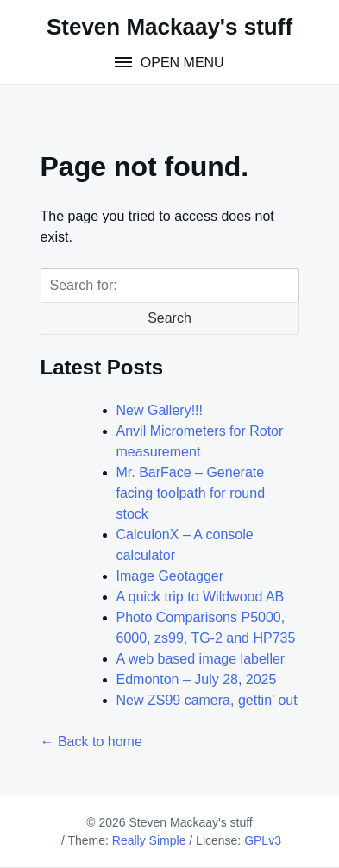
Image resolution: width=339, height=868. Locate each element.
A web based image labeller (201, 659)
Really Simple (149, 840)
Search (169, 318)
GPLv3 (263, 840)
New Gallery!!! (160, 410)
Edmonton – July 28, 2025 (197, 679)
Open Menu (180, 63)
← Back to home (91, 742)
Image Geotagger (170, 576)
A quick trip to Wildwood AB (201, 597)
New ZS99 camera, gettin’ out (207, 700)
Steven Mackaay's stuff (169, 27)
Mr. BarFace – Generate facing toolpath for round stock (191, 493)
